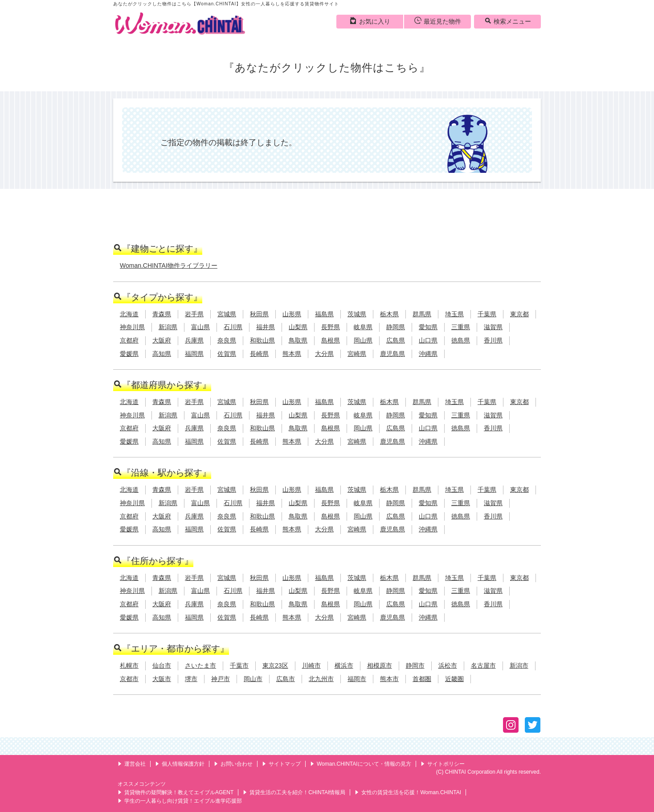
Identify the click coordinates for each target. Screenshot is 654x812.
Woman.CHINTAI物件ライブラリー (169, 265)
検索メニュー (508, 21)
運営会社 (132, 764)
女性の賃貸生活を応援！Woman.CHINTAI (408, 792)
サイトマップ (281, 764)
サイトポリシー (443, 764)
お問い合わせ (233, 764)
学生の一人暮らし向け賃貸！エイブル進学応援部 (180, 801)
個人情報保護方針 (180, 764)
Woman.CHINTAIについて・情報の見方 (361, 764)
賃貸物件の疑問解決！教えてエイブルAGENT (176, 792)
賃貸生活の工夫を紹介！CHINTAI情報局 (294, 792)
